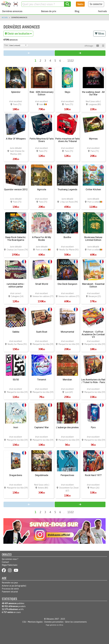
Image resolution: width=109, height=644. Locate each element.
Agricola (42, 190)
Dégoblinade (42, 475)
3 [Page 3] (45, 61)
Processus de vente (10, 589)
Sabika (16, 332)
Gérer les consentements (76, 622)
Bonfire (67, 237)
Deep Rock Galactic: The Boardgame (16, 239)
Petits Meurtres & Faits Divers (42, 140)
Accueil (5, 17)
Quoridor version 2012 (16, 190)
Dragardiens (16, 475)
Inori (16, 427)
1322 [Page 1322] (71, 61)
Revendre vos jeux (10, 583)
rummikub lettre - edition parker (16, 285)
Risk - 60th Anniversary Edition (42, 93)
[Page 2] (80, 53)
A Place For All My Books (42, 239)
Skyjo (67, 92)
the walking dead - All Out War (93, 93)
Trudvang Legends (67, 190)
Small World (42, 284)
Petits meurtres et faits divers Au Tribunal (67, 140)
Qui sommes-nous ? (10, 559)
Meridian (67, 380)
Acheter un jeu (8, 586)
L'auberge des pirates (67, 427)
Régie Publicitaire (10, 565)
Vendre (80, 4)
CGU (24, 622)
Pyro (93, 427)
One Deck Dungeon (67, 284)
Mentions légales (35, 622)
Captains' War (42, 427)
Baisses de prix (49, 11)
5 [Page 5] (55, 61)
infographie (20, 586)
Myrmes (93, 139)
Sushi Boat (42, 332)
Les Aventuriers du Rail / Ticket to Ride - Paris (93, 381)
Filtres (99, 33)
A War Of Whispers (16, 139)
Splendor (16, 92)
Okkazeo (50, 619)
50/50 (16, 380)
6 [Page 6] (60, 61)
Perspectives (67, 475)
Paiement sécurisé (10, 592)
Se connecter (96, 4)
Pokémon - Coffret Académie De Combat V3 (93, 334)
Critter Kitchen (93, 190)
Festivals (102, 11)
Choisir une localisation (18, 33)
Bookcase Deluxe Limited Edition (93, 239)
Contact (5, 562)
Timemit (42, 380)
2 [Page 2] (40, 61)
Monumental (67, 332)
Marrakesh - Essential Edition (93, 285)
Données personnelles (54, 622)
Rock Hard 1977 (93, 475)
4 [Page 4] (50, 61)
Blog (77, 11)
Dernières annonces (12, 11)
